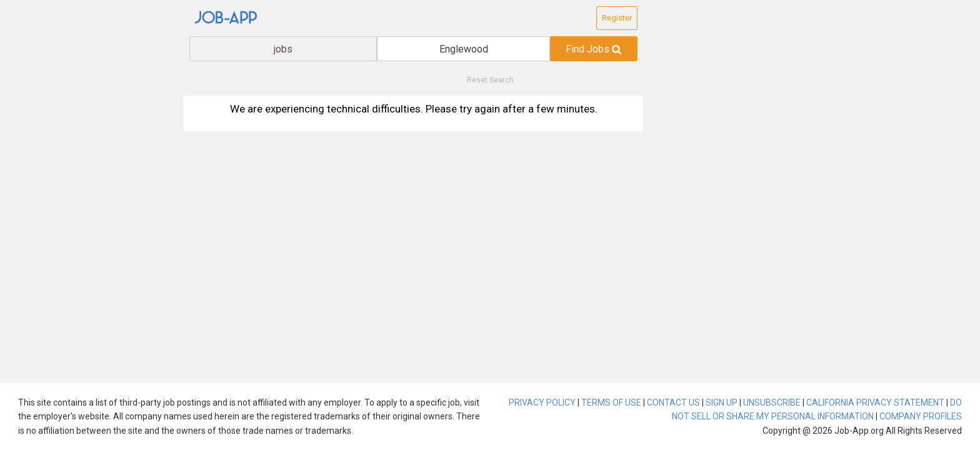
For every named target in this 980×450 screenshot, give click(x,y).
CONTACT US (673, 402)
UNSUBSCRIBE (772, 402)
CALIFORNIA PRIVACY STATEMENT (875, 402)
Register (617, 18)
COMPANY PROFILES (921, 416)
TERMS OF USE (611, 402)
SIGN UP (722, 402)
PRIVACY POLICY (542, 402)
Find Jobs (593, 49)
